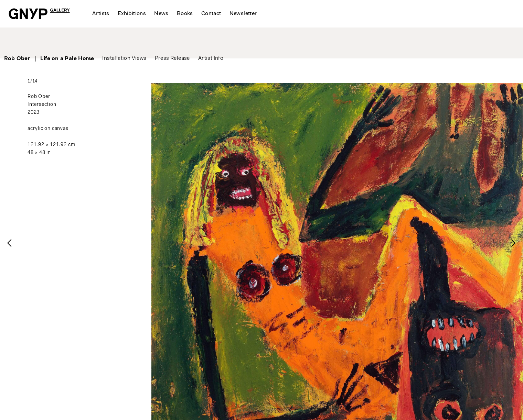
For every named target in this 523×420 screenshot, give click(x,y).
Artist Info (235, 41)
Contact (211, 14)
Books (185, 14)
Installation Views (148, 41)
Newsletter (243, 14)
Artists (101, 14)
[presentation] (10, 243)
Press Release (196, 41)
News (161, 14)
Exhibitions (132, 14)
